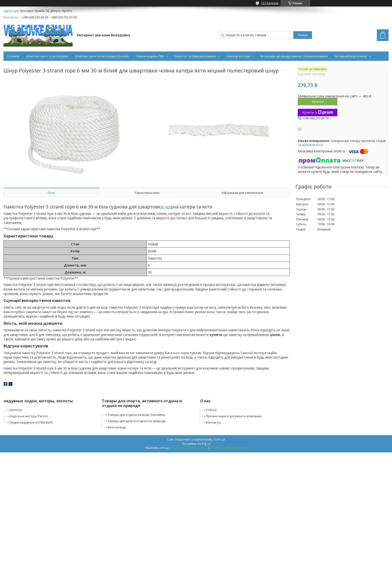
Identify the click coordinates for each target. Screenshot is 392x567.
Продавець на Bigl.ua (196, 444)
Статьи (211, 410)
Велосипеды (117, 427)
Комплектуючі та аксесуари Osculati (102, 56)
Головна (13, 56)
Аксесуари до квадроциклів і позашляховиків (294, 56)
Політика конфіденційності (229, 448)
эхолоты (16, 410)
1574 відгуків (270, 3)
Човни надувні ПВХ (150, 56)
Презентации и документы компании (234, 416)
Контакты (213, 422)
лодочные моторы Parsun (29, 416)
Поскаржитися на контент (190, 448)
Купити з (318, 112)
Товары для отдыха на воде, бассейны (136, 415)
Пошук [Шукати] (303, 35)
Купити (318, 101)
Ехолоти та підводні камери (195, 56)
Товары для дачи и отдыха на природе (137, 421)
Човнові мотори (238, 56)
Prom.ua (219, 439)
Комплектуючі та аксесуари (47, 56)
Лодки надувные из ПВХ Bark (31, 422)
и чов (167, 207)
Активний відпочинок (351, 56)
